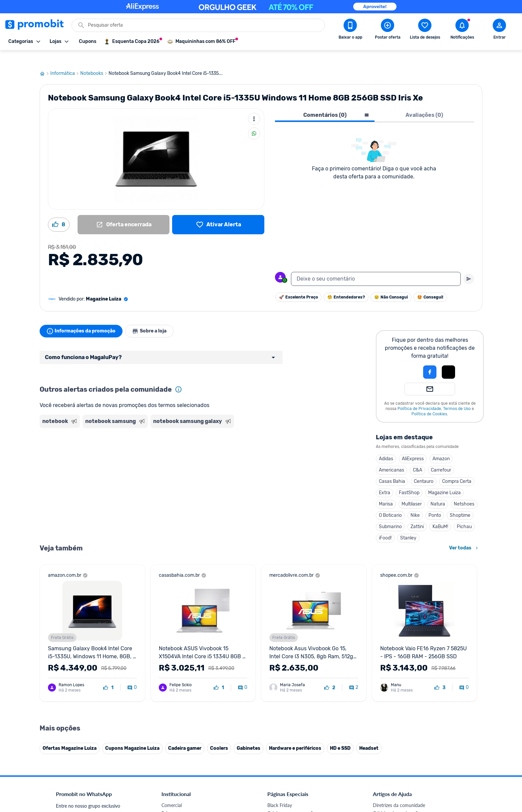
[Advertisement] (167, 444)
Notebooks (94, 61)
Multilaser (412, 491)
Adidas (386, 446)
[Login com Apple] (448, 359)
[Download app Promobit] (350, 30)
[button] (407, 359)
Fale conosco (175, 801)
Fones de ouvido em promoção (299, 809)
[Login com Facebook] (430, 359)
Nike (415, 503)
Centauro (424, 469)
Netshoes (464, 491)
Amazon (441, 446)
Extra (385, 480)
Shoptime (460, 503)
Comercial (172, 793)
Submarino (390, 514)
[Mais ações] (254, 106)
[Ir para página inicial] (45, 61)
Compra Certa (457, 469)
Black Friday (280, 793)
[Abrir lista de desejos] (425, 30)
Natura (438, 491)
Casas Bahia (392, 469)
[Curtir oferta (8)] (59, 212)
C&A (417, 457)
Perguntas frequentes (395, 809)
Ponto (435, 503)
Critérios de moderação (397, 801)
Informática (65, 61)
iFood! (385, 525)
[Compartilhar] (254, 121)
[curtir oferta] (108, 675)
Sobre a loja (153, 318)
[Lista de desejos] (218, 212)
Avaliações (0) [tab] (424, 102)
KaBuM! (440, 514)
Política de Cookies (429, 401)
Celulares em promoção (291, 801)
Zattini (417, 514)
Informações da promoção (82, 318)
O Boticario (390, 503)
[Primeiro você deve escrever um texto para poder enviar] (469, 266)
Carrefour (441, 457)
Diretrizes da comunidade (399, 793)
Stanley (408, 525)
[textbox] (376, 266)
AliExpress (413, 446)
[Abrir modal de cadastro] (499, 30)
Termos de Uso (457, 396)
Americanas (391, 457)
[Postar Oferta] (388, 30)
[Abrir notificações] (462, 30)
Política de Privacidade (419, 396)
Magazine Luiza (444, 480)
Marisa (386, 491)
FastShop (409, 480)
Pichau (464, 514)
